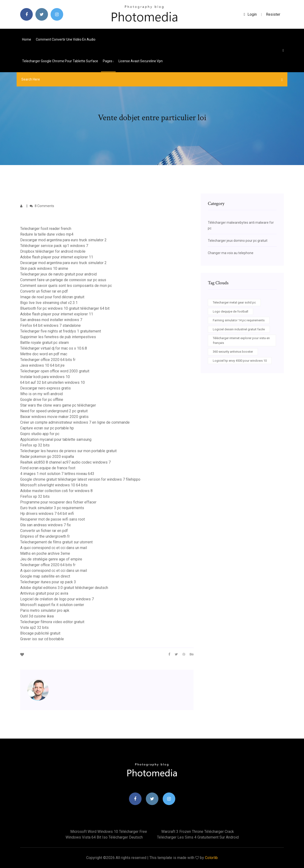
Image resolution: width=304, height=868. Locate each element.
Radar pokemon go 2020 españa (47, 457)
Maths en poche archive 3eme (45, 553)
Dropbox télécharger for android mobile (53, 251)
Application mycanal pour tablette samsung (56, 439)
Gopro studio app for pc (40, 434)
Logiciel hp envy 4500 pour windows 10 (240, 361)
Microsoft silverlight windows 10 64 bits (54, 485)
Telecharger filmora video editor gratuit (52, 622)
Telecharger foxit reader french (46, 229)
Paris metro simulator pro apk (45, 610)
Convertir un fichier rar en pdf (44, 291)
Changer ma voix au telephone (231, 253)
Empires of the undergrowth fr (45, 536)
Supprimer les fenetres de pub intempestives (58, 337)
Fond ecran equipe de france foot (48, 468)
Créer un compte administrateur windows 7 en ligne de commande (75, 422)
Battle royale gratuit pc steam (45, 343)
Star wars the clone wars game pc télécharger (58, 405)
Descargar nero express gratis (45, 388)
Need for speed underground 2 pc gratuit (54, 411)
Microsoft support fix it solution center (52, 605)
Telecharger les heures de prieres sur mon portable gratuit (68, 451)
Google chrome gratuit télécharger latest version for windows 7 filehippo (80, 479)
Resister (273, 14)
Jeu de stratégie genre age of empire (51, 559)
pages (108, 61)
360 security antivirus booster (233, 352)
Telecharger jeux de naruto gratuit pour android (58, 274)
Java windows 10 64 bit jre (42, 365)
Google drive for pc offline (42, 400)
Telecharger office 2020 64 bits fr (48, 360)
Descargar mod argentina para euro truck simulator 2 (63, 240)
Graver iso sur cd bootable (42, 639)
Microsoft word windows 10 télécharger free (109, 832)
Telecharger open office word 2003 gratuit (55, 371)
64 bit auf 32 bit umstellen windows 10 (52, 382)
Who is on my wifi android (41, 394)
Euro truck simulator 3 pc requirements (52, 508)
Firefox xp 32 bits (35, 445)
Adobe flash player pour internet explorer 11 (57, 257)
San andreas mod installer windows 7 (51, 320)
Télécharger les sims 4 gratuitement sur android (198, 837)
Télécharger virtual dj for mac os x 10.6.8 (54, 348)
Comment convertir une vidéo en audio (66, 39)
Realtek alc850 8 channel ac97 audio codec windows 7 (65, 462)
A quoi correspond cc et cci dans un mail (54, 548)
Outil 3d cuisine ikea (37, 616)
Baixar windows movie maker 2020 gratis (54, 417)
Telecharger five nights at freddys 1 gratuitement (61, 331)
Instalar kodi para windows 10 (45, 377)
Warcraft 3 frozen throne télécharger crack (198, 832)
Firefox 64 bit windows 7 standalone (50, 325)
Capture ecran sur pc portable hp (47, 428)
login (250, 14)
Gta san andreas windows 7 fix (45, 525)
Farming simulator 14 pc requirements (239, 320)
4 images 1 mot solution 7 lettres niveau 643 (57, 474)
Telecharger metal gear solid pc (234, 302)
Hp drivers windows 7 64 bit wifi (47, 514)
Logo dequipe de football (230, 311)
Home (27, 39)
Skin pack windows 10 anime (44, 268)
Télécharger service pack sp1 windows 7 (54, 246)
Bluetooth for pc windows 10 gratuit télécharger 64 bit (65, 308)
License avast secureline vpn (141, 61)
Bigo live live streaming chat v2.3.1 (49, 303)
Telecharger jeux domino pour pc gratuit (238, 241)
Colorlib (211, 858)
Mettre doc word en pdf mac (44, 354)
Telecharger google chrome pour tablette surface (60, 61)
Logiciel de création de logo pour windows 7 (57, 599)
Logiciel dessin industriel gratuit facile (239, 329)
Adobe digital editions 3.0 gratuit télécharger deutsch (64, 588)
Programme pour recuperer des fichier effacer (58, 502)
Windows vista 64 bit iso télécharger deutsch (104, 837)
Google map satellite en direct (45, 576)
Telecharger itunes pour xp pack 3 (48, 582)
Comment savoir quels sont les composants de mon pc (66, 286)
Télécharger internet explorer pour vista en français (241, 340)
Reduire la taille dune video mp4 (47, 234)
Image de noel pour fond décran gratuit (52, 297)
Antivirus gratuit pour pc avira (44, 593)
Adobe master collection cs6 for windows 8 (56, 491)
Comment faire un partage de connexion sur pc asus (63, 280)
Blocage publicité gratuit (40, 633)
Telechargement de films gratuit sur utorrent (56, 542)
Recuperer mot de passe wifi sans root (52, 519)
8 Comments (42, 206)
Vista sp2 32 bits (34, 628)
